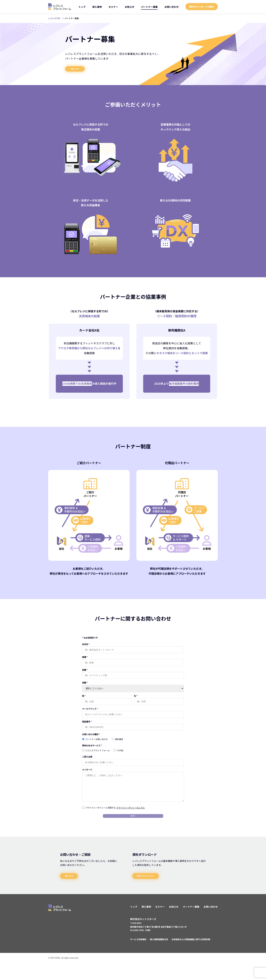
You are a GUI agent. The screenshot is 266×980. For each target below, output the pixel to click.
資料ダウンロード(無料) (202, 7)
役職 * (85, 687)
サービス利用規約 (138, 957)
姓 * (84, 700)
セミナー (113, 7)
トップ (82, 7)
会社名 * (86, 648)
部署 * (85, 674)
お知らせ (130, 7)
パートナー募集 (149, 7)
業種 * (85, 661)
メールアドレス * (90, 713)
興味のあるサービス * (92, 750)
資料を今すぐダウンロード (157, 891)
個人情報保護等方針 (159, 957)
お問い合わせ (172, 7)
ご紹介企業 (87, 761)
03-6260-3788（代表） (141, 948)
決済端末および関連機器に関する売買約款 (191, 957)
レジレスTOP (54, 18)
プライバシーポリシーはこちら (130, 817)
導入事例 (97, 7)
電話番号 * (87, 726)
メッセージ (87, 774)
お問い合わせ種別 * (91, 739)
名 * (136, 700)
